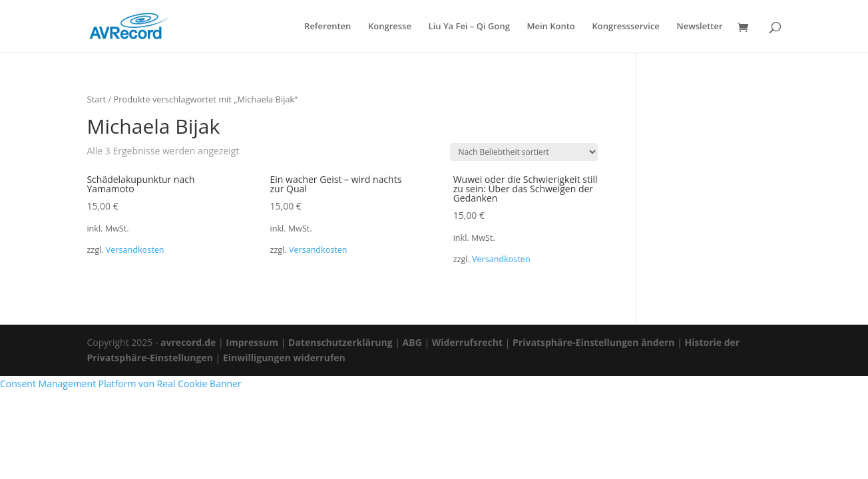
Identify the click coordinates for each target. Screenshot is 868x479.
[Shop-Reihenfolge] (524, 152)
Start (96, 99)
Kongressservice (625, 27)
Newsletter (699, 27)
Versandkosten (135, 250)
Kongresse (390, 27)
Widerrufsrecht (467, 342)
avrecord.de (188, 342)
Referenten (327, 27)
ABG (412, 342)
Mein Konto (551, 27)
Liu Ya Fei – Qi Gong (469, 27)
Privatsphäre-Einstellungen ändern (593, 342)
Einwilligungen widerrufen (284, 358)
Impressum (252, 342)
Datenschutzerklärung (340, 342)
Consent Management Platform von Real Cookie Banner (121, 384)
